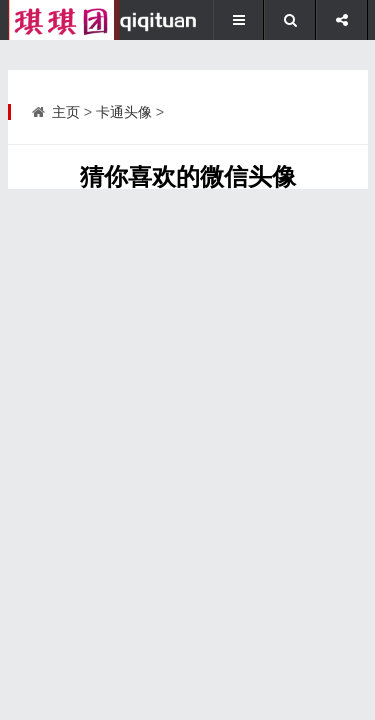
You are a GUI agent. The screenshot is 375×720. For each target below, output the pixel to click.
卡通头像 (124, 112)
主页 (66, 112)
